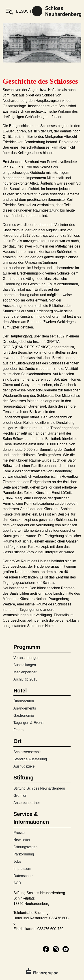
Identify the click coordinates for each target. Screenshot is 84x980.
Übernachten (24, 701)
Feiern (18, 730)
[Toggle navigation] (9, 11)
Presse (19, 833)
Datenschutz (23, 876)
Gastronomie (24, 715)
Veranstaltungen (26, 658)
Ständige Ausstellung (30, 759)
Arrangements (25, 708)
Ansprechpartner (27, 803)
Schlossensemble (27, 752)
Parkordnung (24, 854)
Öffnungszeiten (25, 847)
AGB (17, 883)
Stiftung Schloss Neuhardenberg (39, 788)
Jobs (17, 861)
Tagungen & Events (29, 723)
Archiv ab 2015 (25, 679)
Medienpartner (25, 672)
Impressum (22, 869)
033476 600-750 (51, 929)
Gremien (20, 796)
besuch (24, 11)
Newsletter (22, 840)
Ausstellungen (25, 665)
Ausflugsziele (24, 766)
